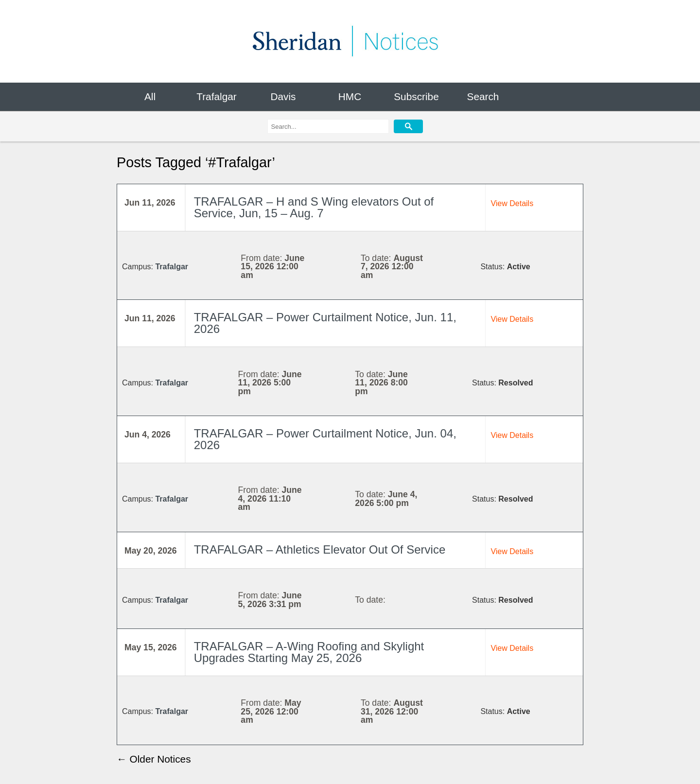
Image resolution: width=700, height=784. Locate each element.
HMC (350, 96)
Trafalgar (216, 96)
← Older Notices (154, 759)
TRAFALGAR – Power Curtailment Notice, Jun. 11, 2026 (325, 323)
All (150, 96)
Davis (283, 96)
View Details (512, 203)
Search (483, 96)
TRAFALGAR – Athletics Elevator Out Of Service (320, 550)
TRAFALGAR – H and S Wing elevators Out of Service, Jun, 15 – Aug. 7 (314, 208)
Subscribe (416, 96)
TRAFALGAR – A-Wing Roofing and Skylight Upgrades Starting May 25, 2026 (309, 652)
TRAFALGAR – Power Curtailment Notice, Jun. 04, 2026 (325, 439)
